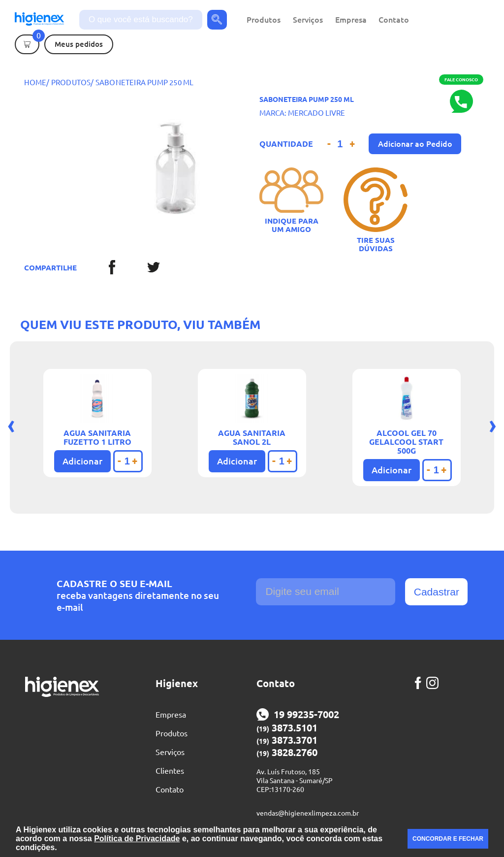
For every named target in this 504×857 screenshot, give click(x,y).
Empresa (351, 20)
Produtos (264, 20)
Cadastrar (437, 592)
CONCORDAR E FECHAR (448, 839)
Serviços (308, 20)
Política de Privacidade (137, 839)
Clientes (170, 771)
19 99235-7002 (298, 714)
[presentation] (11, 424)
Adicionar (82, 461)
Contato (394, 20)
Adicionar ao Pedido (415, 144)
